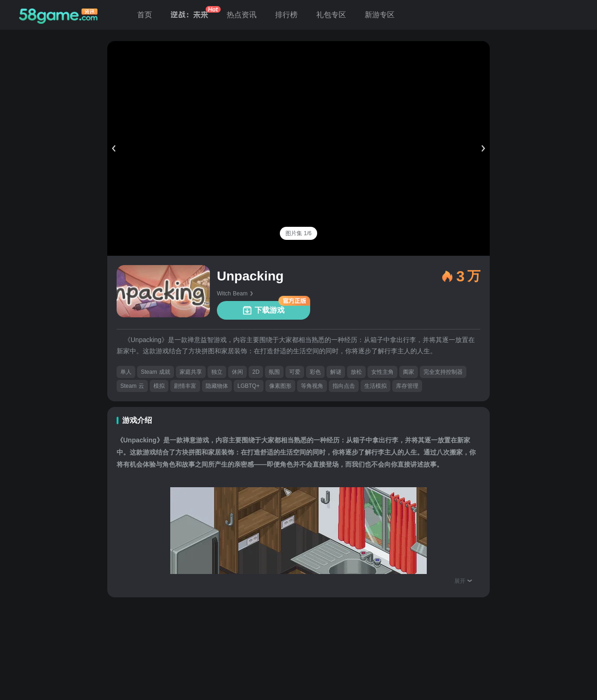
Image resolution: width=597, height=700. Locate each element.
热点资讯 (242, 15)
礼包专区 (331, 15)
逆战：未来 (189, 15)
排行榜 (286, 15)
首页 (145, 15)
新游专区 (380, 15)
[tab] (298, 233)
